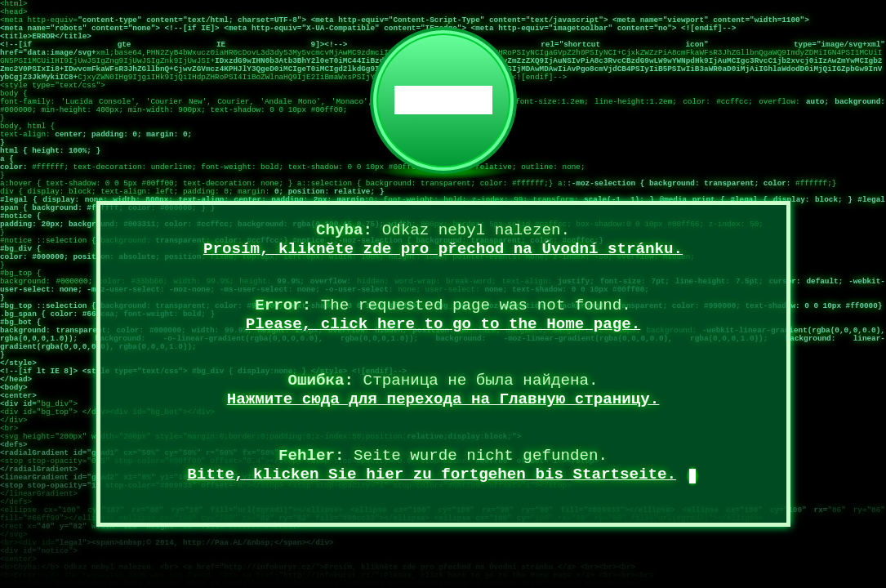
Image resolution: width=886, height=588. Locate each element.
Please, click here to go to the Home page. (443, 324)
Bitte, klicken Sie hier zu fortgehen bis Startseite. (432, 474)
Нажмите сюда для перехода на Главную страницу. (443, 399)
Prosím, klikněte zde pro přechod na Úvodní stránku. (443, 249)
